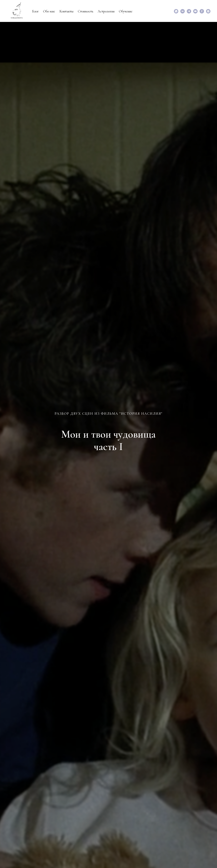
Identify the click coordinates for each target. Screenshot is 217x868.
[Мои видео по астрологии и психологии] (195, 11)
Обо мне (49, 11)
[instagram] (208, 11)
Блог (35, 11)
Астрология (106, 11)
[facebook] (202, 11)
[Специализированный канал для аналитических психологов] (189, 11)
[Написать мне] (176, 11)
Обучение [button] (126, 11)
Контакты (66, 11)
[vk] (183, 11)
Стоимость (86, 11)
